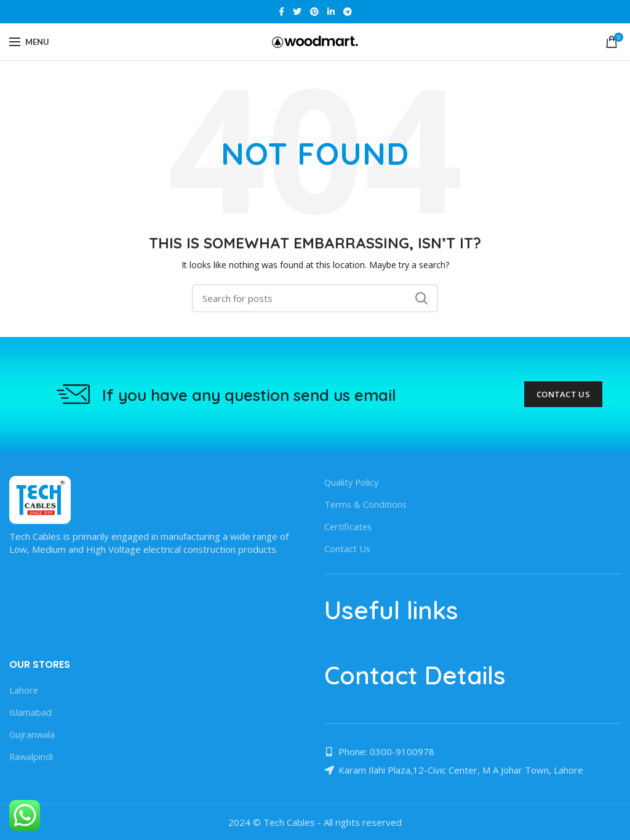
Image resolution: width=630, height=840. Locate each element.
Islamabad (31, 712)
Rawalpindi (32, 756)
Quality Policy (353, 482)
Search (421, 298)
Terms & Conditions (366, 504)
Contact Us (563, 394)
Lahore (24, 690)
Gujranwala (33, 734)
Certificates (349, 526)
